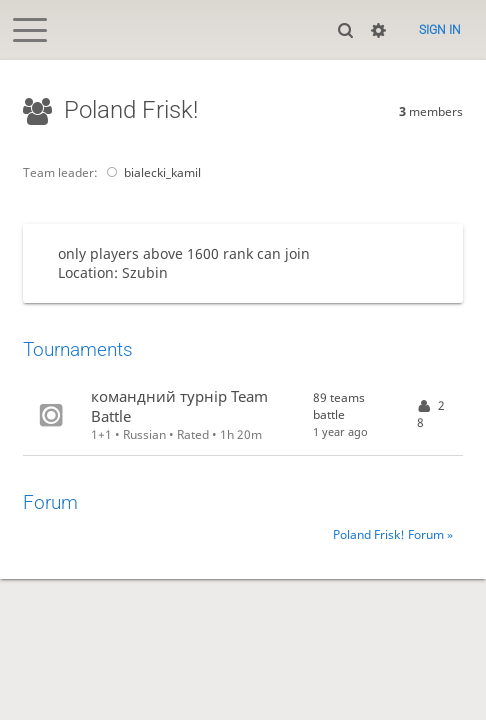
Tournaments (78, 350)
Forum (50, 503)
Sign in (440, 30)
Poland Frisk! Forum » (393, 534)
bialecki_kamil (150, 172)
